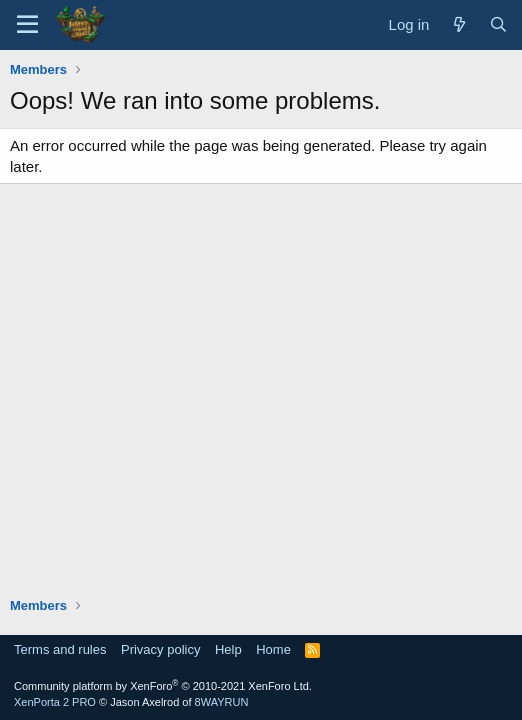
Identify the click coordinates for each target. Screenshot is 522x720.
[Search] (498, 24)
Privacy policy (160, 649)
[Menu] (27, 25)
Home (273, 649)
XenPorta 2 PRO (55, 702)
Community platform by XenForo (163, 686)
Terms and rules (60, 649)
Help (228, 649)
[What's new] (458, 24)
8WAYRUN (222, 702)
